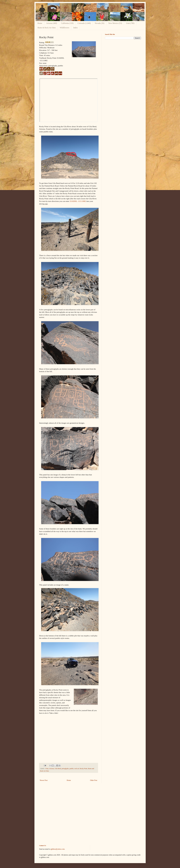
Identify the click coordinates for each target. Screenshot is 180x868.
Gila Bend (58, 769)
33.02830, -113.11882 (78, 201)
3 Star (47, 769)
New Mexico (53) (115, 23)
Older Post (94, 780)
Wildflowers (65, 28)
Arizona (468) (52, 23)
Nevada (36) (100, 23)
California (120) (67, 23)
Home (40, 23)
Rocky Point (84, 769)
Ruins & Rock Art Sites (47, 28)
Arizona (52, 769)
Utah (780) (130, 23)
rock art (77, 769)
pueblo (72, 769)
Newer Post (44, 780)
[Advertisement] (123, 58)
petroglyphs (65, 769)
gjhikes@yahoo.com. (58, 849)
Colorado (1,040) (84, 23)
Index (75, 28)
